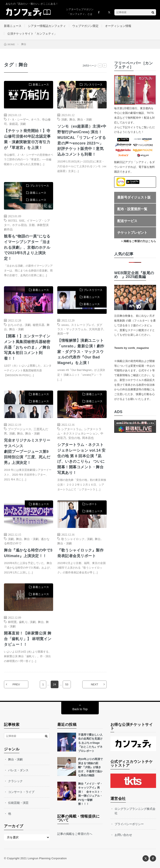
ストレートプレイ (83, 325)
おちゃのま (15, 325)
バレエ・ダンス (18, 770)
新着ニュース (13, 26)
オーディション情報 (118, 26)
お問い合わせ (123, 835)
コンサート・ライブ (21, 792)
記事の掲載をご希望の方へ (75, 834)
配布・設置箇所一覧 (132, 209)
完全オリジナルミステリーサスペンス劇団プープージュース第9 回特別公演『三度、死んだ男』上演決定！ (27, 452)
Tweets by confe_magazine (132, 348)
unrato (65, 325)
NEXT (94, 685)
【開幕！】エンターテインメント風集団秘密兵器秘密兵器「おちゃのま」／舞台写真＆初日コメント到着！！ (27, 347)
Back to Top (80, 709)
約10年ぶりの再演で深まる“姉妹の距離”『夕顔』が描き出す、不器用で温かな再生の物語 (90, 767)
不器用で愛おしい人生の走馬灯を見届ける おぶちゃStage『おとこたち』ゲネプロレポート (90, 743)
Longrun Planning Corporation (47, 859)
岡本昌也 (88, 438)
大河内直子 (96, 329)
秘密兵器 (39, 325)
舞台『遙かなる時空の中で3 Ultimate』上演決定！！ (28, 553)
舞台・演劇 (85, 119)
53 (67, 685)
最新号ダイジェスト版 (134, 197)
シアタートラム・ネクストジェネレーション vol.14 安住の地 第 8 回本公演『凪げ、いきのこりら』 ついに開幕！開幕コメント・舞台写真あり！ (81, 459)
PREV (16, 685)
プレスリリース (93, 85)
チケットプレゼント (132, 233)
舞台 (72, 119)
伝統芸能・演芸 (18, 803)
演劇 (23, 124)
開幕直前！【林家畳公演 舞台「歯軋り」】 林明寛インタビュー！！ (28, 639)
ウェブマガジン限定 (85, 26)
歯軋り (23, 622)
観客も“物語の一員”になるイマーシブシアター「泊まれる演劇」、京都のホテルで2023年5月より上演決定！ (27, 247)
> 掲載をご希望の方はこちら (139, 241)
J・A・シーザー (18, 119)
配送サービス (127, 221)
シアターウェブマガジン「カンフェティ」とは (80, 12)
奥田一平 (63, 333)
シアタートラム (71, 429)
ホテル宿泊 (19, 225)
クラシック (15, 781)
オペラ (35, 119)
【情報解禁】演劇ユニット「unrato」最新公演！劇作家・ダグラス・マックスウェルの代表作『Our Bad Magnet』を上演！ (81, 352)
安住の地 (74, 438)
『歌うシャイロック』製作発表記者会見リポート (80, 553)
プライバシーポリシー (129, 824)
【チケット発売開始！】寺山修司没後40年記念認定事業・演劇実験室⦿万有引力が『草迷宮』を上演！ (27, 139)
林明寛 (12, 622)
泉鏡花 (14, 124)
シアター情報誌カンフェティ (47, 26)
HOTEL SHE (16, 220)
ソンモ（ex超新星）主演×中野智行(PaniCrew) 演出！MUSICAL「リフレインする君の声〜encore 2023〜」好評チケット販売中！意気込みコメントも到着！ (82, 140)
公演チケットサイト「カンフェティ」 (32, 34)
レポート (92, 504)
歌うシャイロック (73, 539)
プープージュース (20, 429)
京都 (32, 225)
